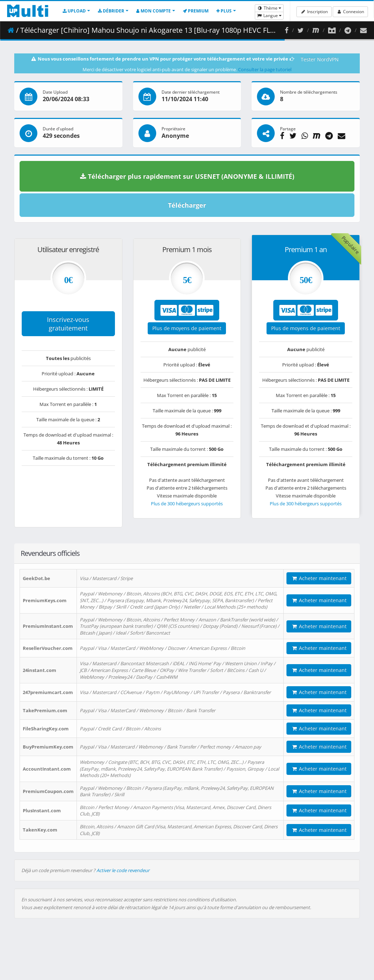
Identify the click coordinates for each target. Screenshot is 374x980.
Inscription (314, 12)
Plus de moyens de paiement (187, 328)
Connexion (350, 12)
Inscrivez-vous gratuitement (68, 324)
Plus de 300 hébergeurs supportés (187, 504)
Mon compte (154, 11)
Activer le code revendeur (123, 870)
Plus (224, 11)
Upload (74, 11)
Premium (196, 11)
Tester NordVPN (320, 59)
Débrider (111, 11)
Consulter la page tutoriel (265, 69)
